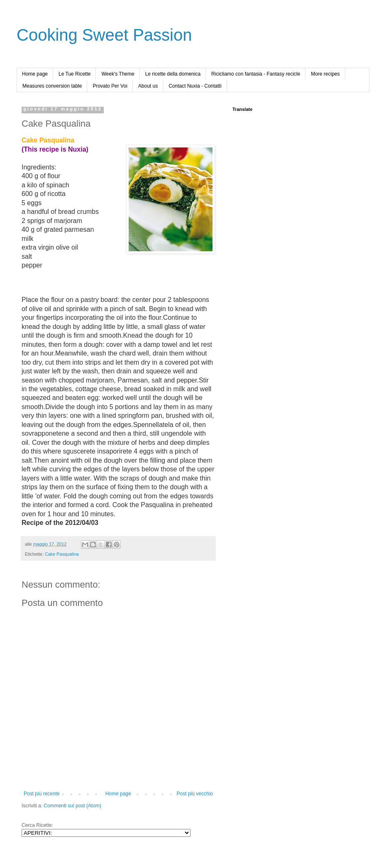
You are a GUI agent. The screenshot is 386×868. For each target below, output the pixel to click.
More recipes (325, 74)
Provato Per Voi (110, 86)
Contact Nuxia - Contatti (195, 86)
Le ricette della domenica (173, 74)
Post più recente (42, 794)
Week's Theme (118, 74)
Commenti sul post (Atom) (72, 806)
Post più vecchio (195, 794)
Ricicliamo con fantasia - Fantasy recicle (256, 74)
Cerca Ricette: (37, 825)
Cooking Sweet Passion (104, 35)
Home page (35, 74)
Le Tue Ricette (75, 74)
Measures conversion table (52, 86)
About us (148, 86)
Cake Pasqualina (62, 554)
